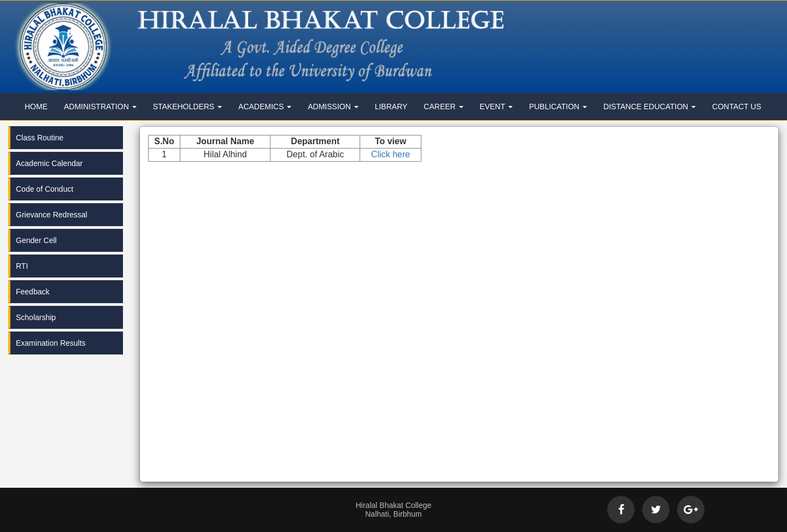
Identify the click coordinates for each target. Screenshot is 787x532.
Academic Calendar (49, 163)
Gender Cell (36, 240)
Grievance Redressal (52, 215)
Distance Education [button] (650, 107)
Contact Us (737, 107)
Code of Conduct (45, 189)
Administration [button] (100, 107)
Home (36, 107)
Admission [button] (333, 107)
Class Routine (40, 138)
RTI (22, 266)
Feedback (33, 292)
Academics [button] (265, 107)
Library (391, 107)
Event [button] (496, 107)
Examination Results (51, 343)
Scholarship (36, 317)
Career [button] (443, 107)
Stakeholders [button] (187, 107)
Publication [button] (558, 107)
